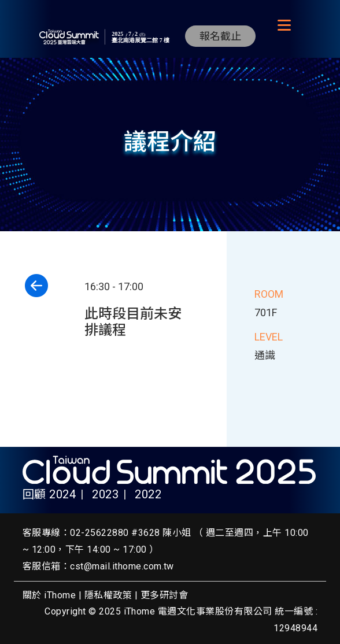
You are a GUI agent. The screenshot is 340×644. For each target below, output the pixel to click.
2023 (105, 494)
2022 (148, 494)
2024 (62, 494)
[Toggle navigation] (284, 25)
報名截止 (220, 36)
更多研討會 (164, 595)
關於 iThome (49, 595)
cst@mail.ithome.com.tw (122, 566)
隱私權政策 (108, 595)
